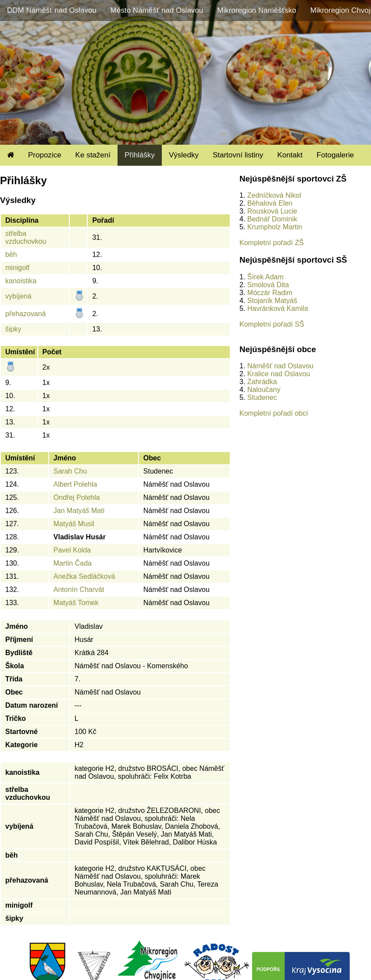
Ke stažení (93, 155)
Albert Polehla (75, 484)
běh (11, 255)
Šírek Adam (266, 277)
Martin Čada (73, 563)
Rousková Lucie (272, 211)
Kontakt (290, 155)
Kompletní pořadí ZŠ (272, 243)
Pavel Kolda (72, 550)
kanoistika (21, 281)
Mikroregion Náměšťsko (257, 10)
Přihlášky (140, 155)
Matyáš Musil (74, 524)
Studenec (262, 397)
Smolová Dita (268, 285)
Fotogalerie (335, 155)
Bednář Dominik (272, 219)
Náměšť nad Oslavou (280, 366)
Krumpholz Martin (275, 227)
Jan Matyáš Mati (79, 511)
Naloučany (264, 390)
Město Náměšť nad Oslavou (157, 10)
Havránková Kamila (278, 308)
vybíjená (18, 296)
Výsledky (184, 155)
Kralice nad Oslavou (279, 374)
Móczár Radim (270, 293)
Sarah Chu (70, 471)
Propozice (45, 155)
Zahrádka (262, 382)
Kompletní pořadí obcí (274, 413)
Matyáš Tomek (76, 603)
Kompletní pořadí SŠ (272, 324)
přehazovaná (26, 314)
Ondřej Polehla (77, 497)
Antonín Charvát (79, 590)
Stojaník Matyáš (272, 301)
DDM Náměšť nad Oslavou (52, 10)
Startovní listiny (238, 155)
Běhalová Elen (270, 203)
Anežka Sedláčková (84, 576)
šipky (13, 329)
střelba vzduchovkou (26, 237)
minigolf (17, 268)
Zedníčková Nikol (274, 195)
